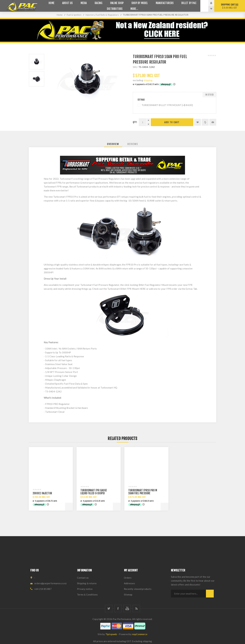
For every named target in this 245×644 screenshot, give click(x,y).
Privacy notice (85, 589)
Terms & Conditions (87, 595)
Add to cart (172, 122)
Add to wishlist (197, 122)
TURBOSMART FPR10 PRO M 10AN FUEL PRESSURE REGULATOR (143, 493)
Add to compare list (205, 122)
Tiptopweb (111, 634)
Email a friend (213, 122)
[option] (37, 62)
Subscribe (210, 594)
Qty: (135, 122)
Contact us (83, 578)
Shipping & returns (87, 583)
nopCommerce (140, 634)
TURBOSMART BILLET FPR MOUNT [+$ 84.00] (167, 105)
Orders (128, 578)
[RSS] (136, 608)
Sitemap (128, 595)
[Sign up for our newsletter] (188, 594)
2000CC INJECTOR (42, 493)
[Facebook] (118, 608)
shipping (148, 80)
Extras (141, 100)
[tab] (113, 144)
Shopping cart (230, 6)
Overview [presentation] (113, 144)
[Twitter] (109, 608)
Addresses (129, 583)
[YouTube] (127, 608)
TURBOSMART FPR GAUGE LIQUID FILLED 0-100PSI (94, 492)
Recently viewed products (138, 589)
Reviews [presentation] (133, 144)
